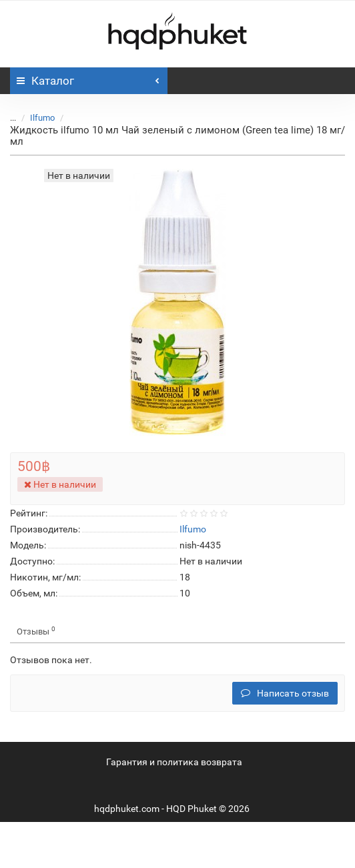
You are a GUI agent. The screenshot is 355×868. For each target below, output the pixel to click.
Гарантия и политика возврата (174, 762)
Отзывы (36, 631)
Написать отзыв (285, 693)
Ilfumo (42, 118)
